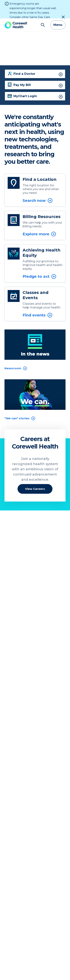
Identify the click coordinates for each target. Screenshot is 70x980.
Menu (58, 7)
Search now (38, 182)
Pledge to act (40, 258)
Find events (38, 297)
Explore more (39, 216)
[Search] (43, 7)
